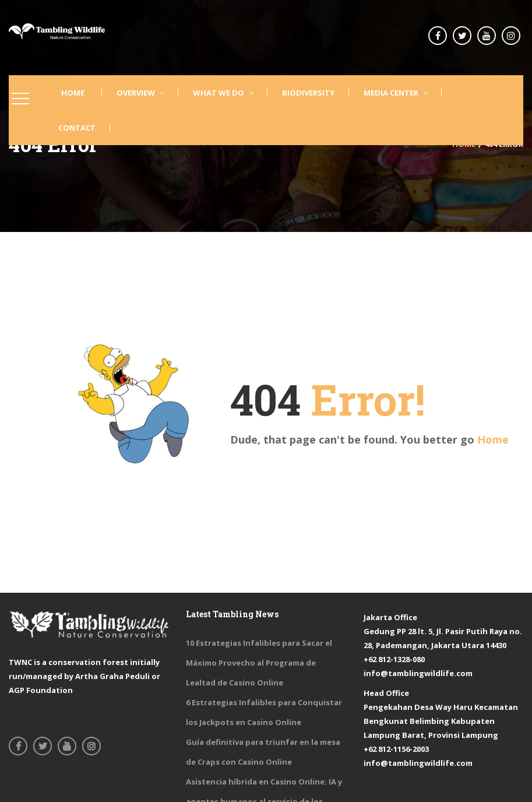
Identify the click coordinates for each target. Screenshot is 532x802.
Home (493, 439)
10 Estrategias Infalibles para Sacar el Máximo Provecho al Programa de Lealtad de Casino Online (259, 663)
